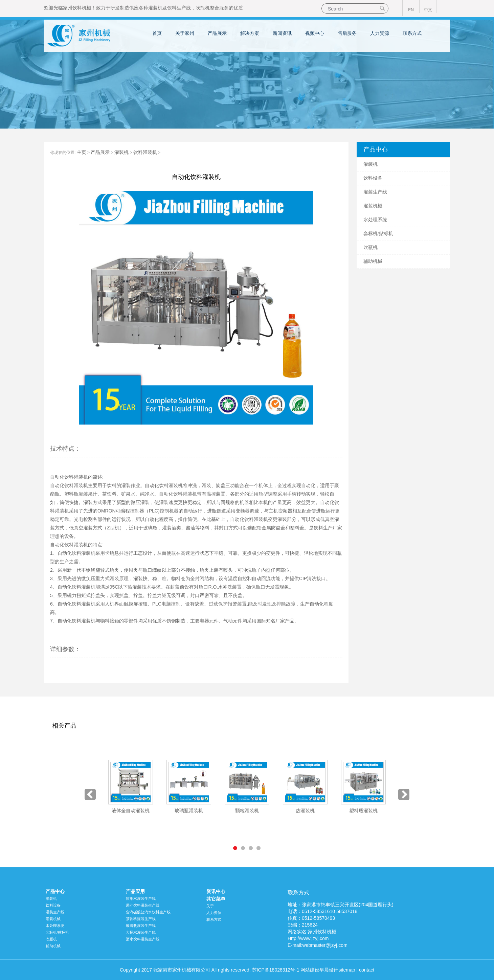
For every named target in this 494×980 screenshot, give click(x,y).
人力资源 (380, 33)
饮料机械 (82, 8)
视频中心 (315, 33)
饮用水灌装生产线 (141, 898)
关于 (210, 906)
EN (411, 10)
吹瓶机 (203, 8)
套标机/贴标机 (378, 234)
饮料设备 (373, 178)
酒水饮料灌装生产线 (143, 939)
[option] (131, 787)
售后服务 (347, 33)
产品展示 (217, 33)
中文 (428, 10)
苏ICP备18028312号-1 (276, 970)
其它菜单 (216, 899)
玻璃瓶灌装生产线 (141, 926)
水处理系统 (375, 220)
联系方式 (412, 33)
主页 (82, 152)
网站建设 (310, 970)
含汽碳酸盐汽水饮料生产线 (148, 912)
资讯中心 (216, 891)
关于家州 (185, 33)
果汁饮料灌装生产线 (143, 905)
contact (367, 970)
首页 (157, 33)
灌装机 (155, 8)
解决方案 (250, 33)
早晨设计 (329, 970)
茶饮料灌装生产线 (141, 919)
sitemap (347, 970)
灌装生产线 (375, 192)
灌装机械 (373, 206)
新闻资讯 (282, 33)
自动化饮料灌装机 (164, 485)
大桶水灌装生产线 (141, 932)
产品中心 (55, 891)
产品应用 (135, 891)
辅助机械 (373, 261)
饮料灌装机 (145, 152)
